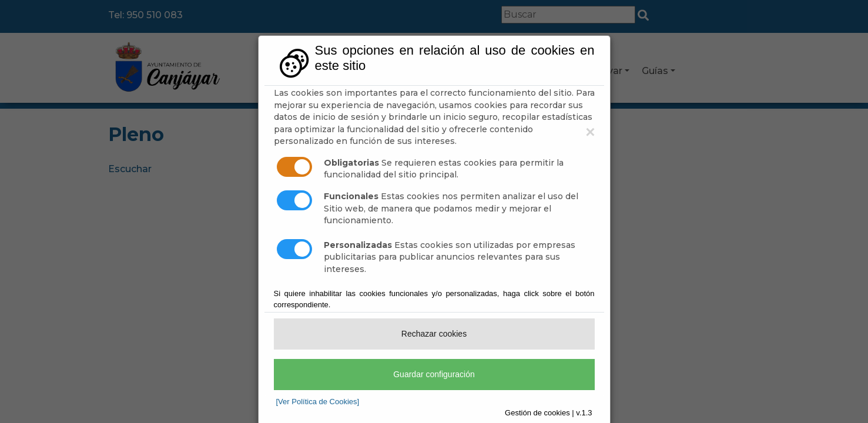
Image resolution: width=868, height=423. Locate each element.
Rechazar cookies (434, 334)
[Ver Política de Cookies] (318, 402)
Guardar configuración (434, 374)
